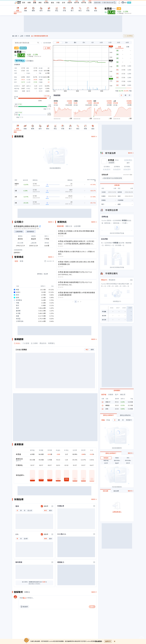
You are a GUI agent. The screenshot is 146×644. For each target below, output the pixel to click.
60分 (127, 42)
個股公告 (69, 226)
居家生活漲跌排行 (108, 415)
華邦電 (56, 101)
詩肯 (107, 409)
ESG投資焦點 (129, 36)
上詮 (115, 101)
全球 (63, 3)
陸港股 (46, 3)
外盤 (130, 91)
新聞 (29, 3)
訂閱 (90, 3)
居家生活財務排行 (111, 453)
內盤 (117, 91)
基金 (53, 3)
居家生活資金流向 (125, 415)
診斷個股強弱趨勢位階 (41, 36)
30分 (119, 42)
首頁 (24, 3)
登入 (126, 3)
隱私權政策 (98, 641)
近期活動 (117, 185)
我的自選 (105, 491)
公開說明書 (19, 232)
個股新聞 (60, 226)
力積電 (76, 101)
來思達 (28, 36)
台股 (35, 3)
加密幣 (70, 3)
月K (84, 42)
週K (75, 42)
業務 (21, 261)
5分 (92, 42)
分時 (58, 42)
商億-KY (108, 402)
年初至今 (129, 420)
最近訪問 (116, 491)
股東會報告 (31, 232)
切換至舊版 (48, 43)
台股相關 (77, 226)
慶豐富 (108, 405)
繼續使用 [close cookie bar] (108, 641)
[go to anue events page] (119, 3)
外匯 (58, 3)
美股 (40, 3)
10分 (101, 42)
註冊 (129, 3)
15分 (110, 42)
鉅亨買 (77, 3)
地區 (16, 261)
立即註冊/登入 (117, 512)
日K (66, 42)
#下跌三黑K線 (108, 178)
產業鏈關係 (117, 390)
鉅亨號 (84, 3)
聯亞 (95, 101)
